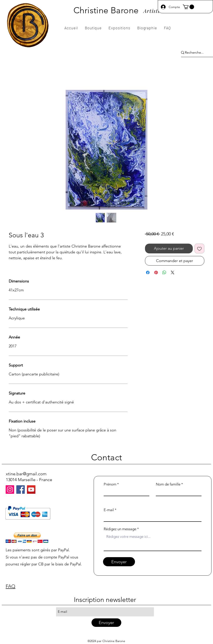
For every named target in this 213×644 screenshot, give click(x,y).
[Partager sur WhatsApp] (164, 272)
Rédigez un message (120, 529)
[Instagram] (10, 490)
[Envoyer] (119, 562)
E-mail (109, 510)
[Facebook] (21, 490)
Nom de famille (168, 484)
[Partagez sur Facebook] (148, 272)
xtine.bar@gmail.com (26, 474)
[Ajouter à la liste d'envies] (199, 249)
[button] (188, 7)
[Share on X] (173, 272)
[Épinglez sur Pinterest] (156, 272)
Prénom (110, 484)
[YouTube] (31, 490)
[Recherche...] (194, 53)
